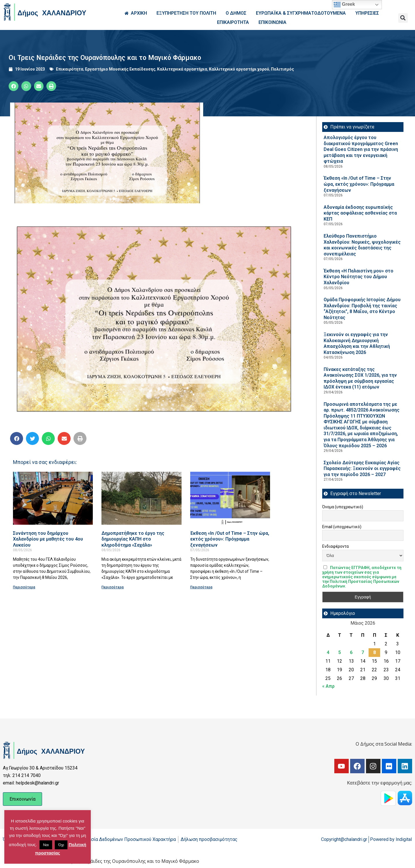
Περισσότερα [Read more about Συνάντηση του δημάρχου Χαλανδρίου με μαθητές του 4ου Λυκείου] (24, 587)
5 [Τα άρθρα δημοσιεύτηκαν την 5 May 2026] (340, 652)
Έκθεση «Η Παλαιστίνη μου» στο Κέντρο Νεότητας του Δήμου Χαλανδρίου (359, 277)
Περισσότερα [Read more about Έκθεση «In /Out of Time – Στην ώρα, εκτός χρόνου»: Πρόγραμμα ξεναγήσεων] (201, 587)
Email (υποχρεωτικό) (342, 527)
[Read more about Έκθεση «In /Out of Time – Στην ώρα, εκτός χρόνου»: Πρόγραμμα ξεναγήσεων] (230, 498)
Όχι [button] (61, 845)
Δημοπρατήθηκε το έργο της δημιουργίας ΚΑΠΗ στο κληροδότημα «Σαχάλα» (133, 539)
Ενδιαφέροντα (335, 546)
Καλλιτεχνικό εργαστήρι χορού (239, 69)
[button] (403, 18)
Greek (344, 5)
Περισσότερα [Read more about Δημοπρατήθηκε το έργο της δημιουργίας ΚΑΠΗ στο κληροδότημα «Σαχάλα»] (113, 587)
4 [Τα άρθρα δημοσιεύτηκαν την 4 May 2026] (328, 652)
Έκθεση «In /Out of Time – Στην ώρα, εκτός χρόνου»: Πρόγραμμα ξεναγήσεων (230, 539)
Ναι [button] (46, 845)
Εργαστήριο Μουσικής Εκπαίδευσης (120, 69)
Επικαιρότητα (70, 69)
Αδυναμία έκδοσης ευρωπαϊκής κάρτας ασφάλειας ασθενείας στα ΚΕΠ (360, 213)
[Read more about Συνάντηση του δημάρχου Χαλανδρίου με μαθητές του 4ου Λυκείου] (53, 498)
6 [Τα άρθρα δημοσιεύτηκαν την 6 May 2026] (351, 652)
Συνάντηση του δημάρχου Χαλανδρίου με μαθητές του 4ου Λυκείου (48, 539)
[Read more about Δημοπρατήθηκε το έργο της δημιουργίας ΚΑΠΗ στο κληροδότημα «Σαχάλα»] (141, 498)
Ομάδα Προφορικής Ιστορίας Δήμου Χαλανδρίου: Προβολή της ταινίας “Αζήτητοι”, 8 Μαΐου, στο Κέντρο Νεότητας (362, 309)
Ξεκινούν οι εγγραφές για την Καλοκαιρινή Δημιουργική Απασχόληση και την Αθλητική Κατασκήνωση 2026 (357, 343)
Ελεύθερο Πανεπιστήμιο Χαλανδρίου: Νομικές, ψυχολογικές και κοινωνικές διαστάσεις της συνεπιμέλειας (362, 245)
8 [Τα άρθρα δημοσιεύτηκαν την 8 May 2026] (375, 652)
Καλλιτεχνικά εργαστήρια (182, 69)
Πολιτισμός (282, 69)
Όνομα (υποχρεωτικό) (343, 507)
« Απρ (328, 686)
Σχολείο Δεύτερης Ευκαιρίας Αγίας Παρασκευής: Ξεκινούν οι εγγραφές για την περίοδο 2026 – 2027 (362, 469)
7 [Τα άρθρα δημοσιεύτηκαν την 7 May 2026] (363, 652)
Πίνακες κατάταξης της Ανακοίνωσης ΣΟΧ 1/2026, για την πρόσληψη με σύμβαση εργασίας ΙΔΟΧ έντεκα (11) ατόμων (360, 378)
